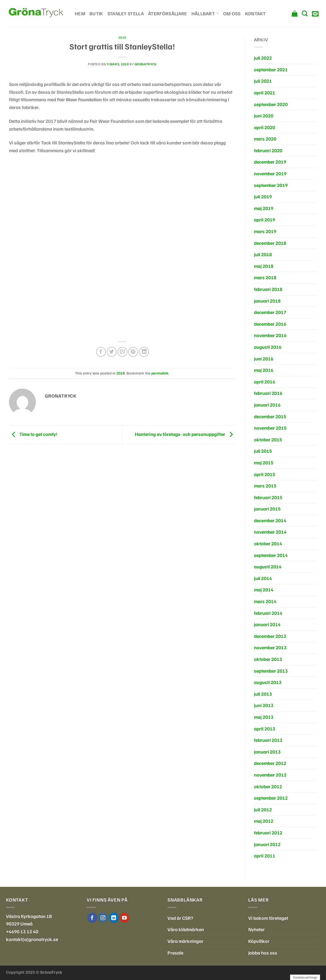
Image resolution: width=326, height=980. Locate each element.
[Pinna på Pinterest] (133, 352)
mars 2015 (265, 486)
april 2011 (265, 856)
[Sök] (305, 13)
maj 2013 (264, 717)
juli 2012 (263, 810)
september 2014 (271, 555)
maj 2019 (264, 208)
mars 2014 (265, 601)
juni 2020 (264, 116)
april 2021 (265, 93)
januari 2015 (267, 509)
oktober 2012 (268, 786)
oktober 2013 (268, 659)
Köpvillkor (259, 941)
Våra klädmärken (186, 929)
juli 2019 (263, 197)
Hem (80, 13)
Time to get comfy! (33, 434)
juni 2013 (264, 705)
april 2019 (265, 220)
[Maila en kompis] (122, 352)
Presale (175, 953)
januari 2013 (267, 752)
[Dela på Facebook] (101, 352)
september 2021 (271, 70)
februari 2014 (268, 613)
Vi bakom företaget (268, 918)
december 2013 (270, 636)
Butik (96, 13)
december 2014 (270, 520)
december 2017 (270, 312)
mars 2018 (265, 277)
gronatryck (146, 64)
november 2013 (270, 647)
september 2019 (271, 185)
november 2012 (270, 775)
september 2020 (271, 104)
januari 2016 (267, 405)
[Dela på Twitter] (112, 352)
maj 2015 (264, 463)
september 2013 (271, 671)
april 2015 (265, 474)
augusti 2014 (268, 567)
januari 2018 (267, 301)
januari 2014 (267, 624)
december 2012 (270, 763)
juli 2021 (263, 81)
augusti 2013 (268, 682)
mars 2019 (265, 231)
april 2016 (265, 382)
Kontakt (255, 13)
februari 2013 (268, 740)
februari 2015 (268, 497)
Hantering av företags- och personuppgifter (185, 434)
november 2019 (270, 173)
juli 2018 (263, 254)
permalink (160, 373)
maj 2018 (264, 266)
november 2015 (270, 428)
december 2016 (270, 324)
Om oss (232, 13)
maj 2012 (264, 821)
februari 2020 (268, 150)
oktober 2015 (268, 440)
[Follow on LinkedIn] (114, 918)
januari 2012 (267, 844)
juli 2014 (263, 578)
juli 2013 (263, 694)
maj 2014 (264, 590)
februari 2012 (268, 833)
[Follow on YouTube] (125, 918)
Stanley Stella (126, 13)
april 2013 (265, 729)
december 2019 (270, 162)
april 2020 (265, 127)
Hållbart (205, 13)
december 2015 (270, 416)
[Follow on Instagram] (103, 918)
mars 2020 (265, 139)
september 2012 (271, 798)
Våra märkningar (185, 941)
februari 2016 (268, 393)
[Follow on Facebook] (92, 918)
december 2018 (270, 243)
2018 (122, 37)
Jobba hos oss (263, 953)
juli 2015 (263, 451)
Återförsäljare (167, 13)
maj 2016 (264, 370)
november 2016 (270, 335)
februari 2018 (268, 289)
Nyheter (256, 929)
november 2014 (270, 532)
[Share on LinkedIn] (144, 352)
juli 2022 (263, 58)
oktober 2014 (268, 543)
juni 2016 (264, 359)
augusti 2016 (268, 347)
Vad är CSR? (180, 918)
